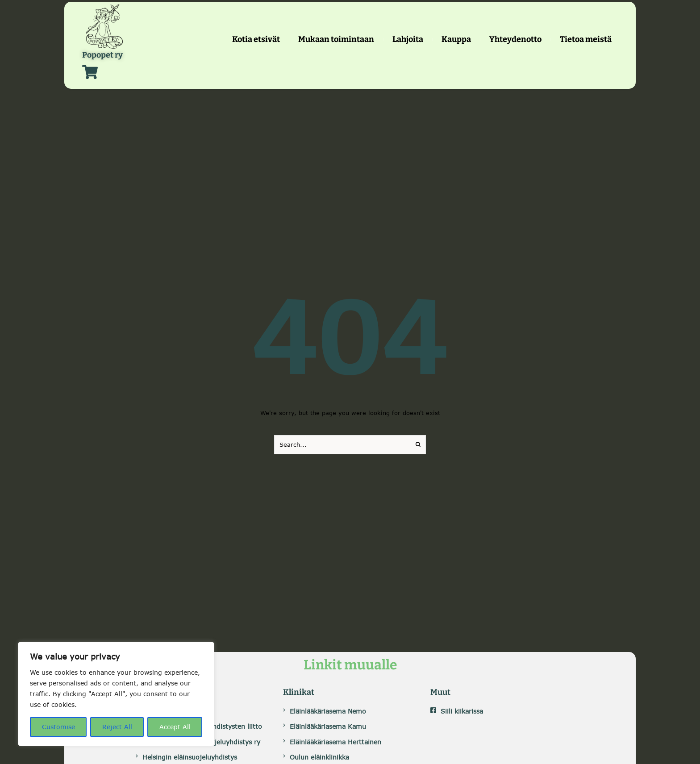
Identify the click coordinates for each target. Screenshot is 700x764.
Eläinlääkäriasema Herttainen (335, 742)
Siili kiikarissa (462, 711)
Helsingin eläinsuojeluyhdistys (190, 757)
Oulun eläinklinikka (319, 757)
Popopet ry (102, 55)
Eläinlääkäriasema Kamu (328, 726)
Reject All (117, 727)
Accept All (175, 727)
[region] (116, 694)
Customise (58, 727)
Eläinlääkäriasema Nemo (328, 711)
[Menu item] (256, 39)
